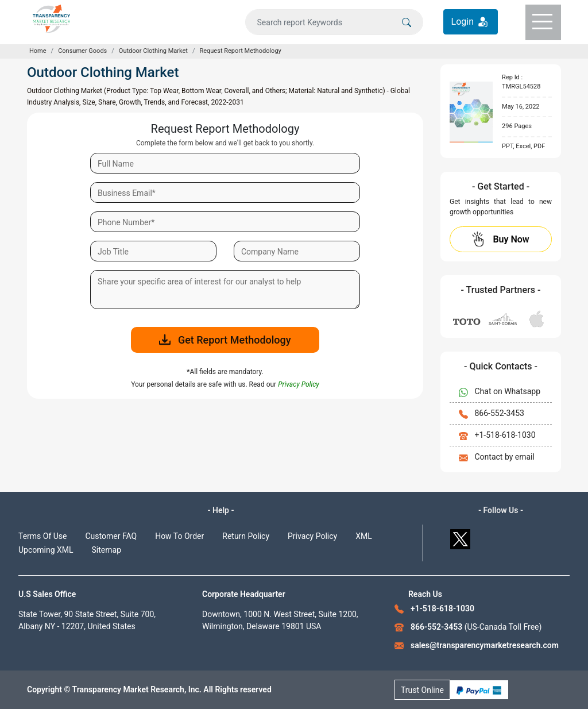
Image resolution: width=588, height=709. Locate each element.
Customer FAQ (111, 536)
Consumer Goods (82, 51)
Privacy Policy (312, 536)
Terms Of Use (43, 536)
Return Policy (246, 536)
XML (364, 536)
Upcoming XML (46, 550)
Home (38, 51)
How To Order (179, 536)
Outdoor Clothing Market (153, 51)
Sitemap (107, 550)
